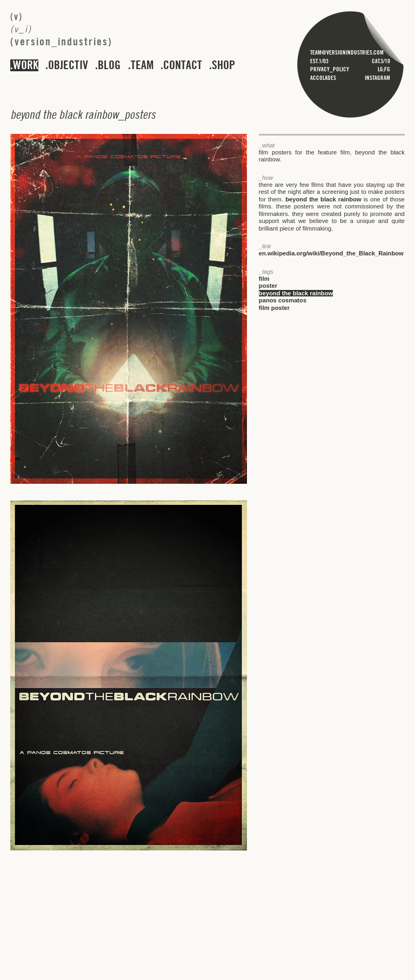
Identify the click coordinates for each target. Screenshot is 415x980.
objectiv (68, 65)
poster (268, 286)
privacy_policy (330, 69)
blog (109, 65)
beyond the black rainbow (323, 199)
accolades (323, 78)
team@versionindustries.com (347, 52)
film (264, 279)
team (142, 65)
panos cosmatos (283, 300)
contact (183, 65)
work (26, 65)
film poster (274, 308)
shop (223, 65)
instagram (377, 78)
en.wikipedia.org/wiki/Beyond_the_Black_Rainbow (331, 253)
